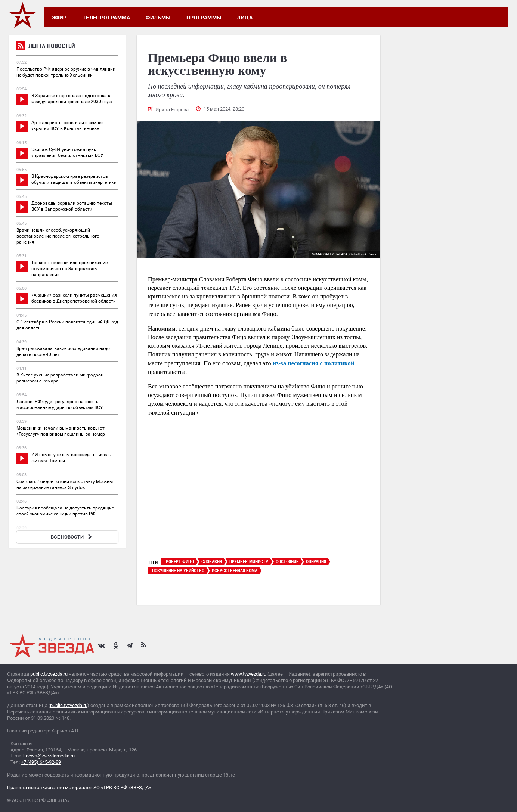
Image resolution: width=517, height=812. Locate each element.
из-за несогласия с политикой (314, 363)
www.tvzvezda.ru (249, 674)
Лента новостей (46, 47)
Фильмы (158, 18)
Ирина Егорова (172, 110)
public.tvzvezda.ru (49, 674)
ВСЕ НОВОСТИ (72, 537)
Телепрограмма (106, 18)
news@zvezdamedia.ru (50, 756)
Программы (204, 18)
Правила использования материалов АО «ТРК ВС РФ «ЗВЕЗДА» (79, 788)
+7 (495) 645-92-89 (41, 762)
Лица (245, 18)
